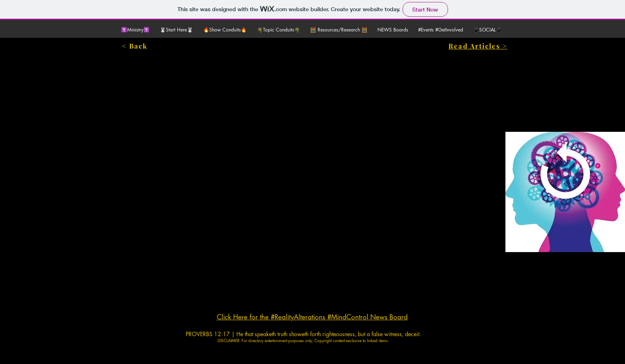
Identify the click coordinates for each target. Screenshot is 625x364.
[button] (178, 30)
